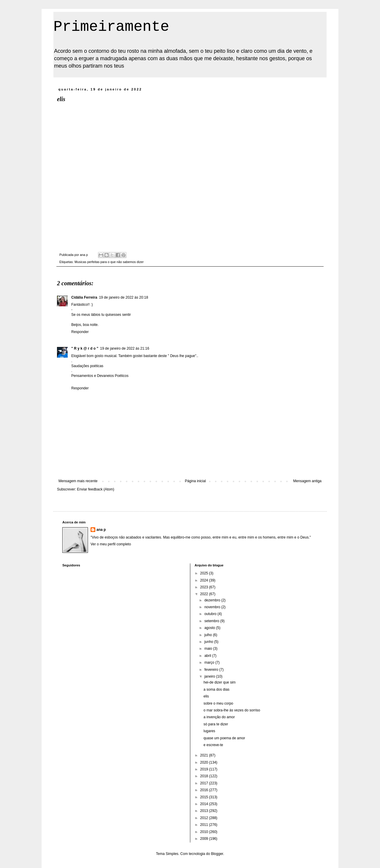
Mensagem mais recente (78, 481)
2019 (205, 769)
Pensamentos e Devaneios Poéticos (100, 376)
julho (209, 635)
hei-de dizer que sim (219, 682)
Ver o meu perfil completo (111, 544)
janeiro (210, 676)
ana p (101, 530)
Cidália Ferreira (84, 297)
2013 (205, 811)
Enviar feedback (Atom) (95, 489)
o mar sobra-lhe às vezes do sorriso (232, 710)
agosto (210, 628)
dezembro (213, 600)
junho (209, 642)
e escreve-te (213, 745)
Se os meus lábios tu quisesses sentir (101, 315)
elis (206, 696)
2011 (205, 825)
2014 (205, 804)
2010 (205, 832)
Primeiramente (111, 27)
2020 (205, 762)
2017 (205, 783)
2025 (205, 573)
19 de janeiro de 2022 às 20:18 (123, 297)
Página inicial (195, 481)
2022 (205, 594)
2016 (205, 790)
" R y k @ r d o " (85, 348)
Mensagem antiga (307, 481)
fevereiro (212, 670)
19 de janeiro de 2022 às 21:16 (125, 348)
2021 (205, 755)
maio (209, 649)
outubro (211, 614)
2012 (205, 818)
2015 (205, 797)
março (210, 662)
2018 (205, 776)
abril (208, 656)
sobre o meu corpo (218, 703)
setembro (212, 621)
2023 (205, 587)
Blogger (217, 854)
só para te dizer (216, 724)
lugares (209, 731)
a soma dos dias (216, 689)
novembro (213, 607)
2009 (205, 839)
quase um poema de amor (224, 738)
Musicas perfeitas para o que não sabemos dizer (109, 262)
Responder (80, 332)
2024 (205, 580)
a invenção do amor (219, 717)
